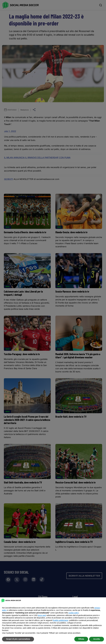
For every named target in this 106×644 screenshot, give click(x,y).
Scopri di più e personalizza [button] (18, 639)
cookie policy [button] (74, 613)
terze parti (42, 615)
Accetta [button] (97, 639)
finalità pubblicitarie (61, 620)
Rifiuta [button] (81, 639)
